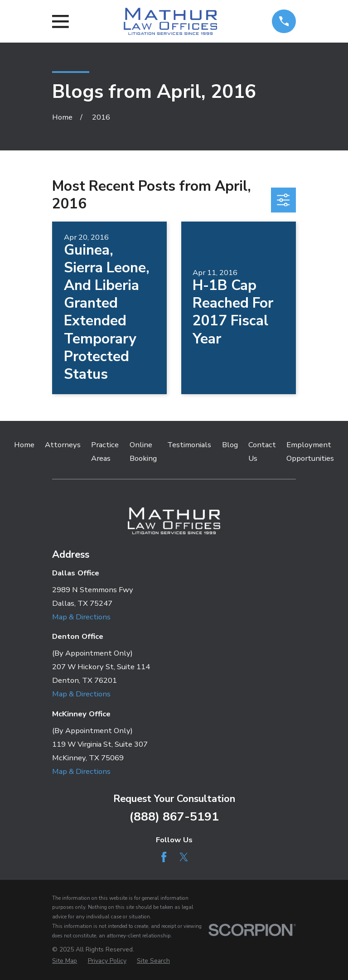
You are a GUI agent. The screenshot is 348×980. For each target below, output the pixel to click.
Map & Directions (81, 617)
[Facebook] (164, 857)
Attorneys (63, 445)
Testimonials (189, 445)
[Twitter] (184, 857)
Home (24, 445)
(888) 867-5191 (174, 816)
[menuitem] (65, 961)
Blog (230, 445)
